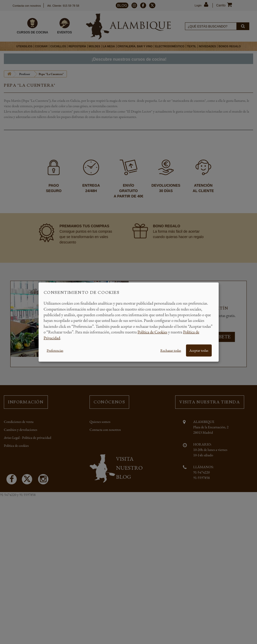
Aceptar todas (199, 350)
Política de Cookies (153, 332)
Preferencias (55, 350)
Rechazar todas (171, 350)
